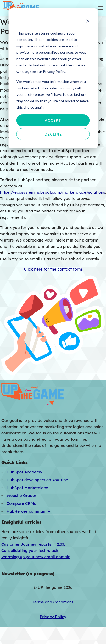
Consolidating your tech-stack (30, 550)
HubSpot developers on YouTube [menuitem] (37, 480)
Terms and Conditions (53, 602)
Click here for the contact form (53, 269)
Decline (53, 134)
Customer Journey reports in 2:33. (33, 544)
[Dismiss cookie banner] (88, 21)
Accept (53, 120)
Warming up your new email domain (36, 557)
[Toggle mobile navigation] (101, 8)
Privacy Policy (53, 617)
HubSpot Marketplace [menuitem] (27, 488)
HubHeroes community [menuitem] (28, 511)
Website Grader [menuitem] (21, 495)
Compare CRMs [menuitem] (21, 503)
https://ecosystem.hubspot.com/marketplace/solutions (53, 192)
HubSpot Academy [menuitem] (24, 472)
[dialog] (53, 78)
